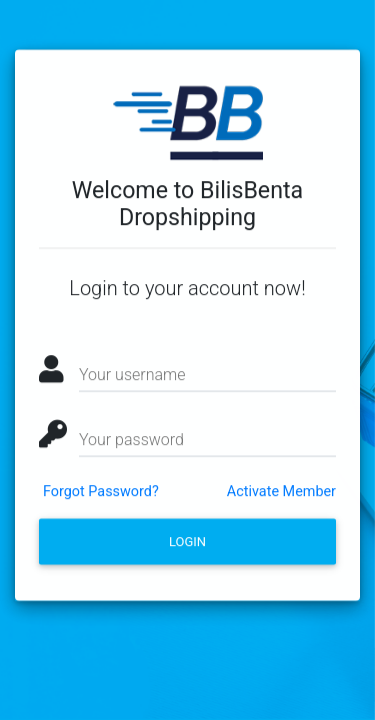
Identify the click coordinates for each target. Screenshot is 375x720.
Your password (131, 443)
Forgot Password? (101, 495)
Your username (132, 378)
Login (187, 545)
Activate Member (281, 495)
